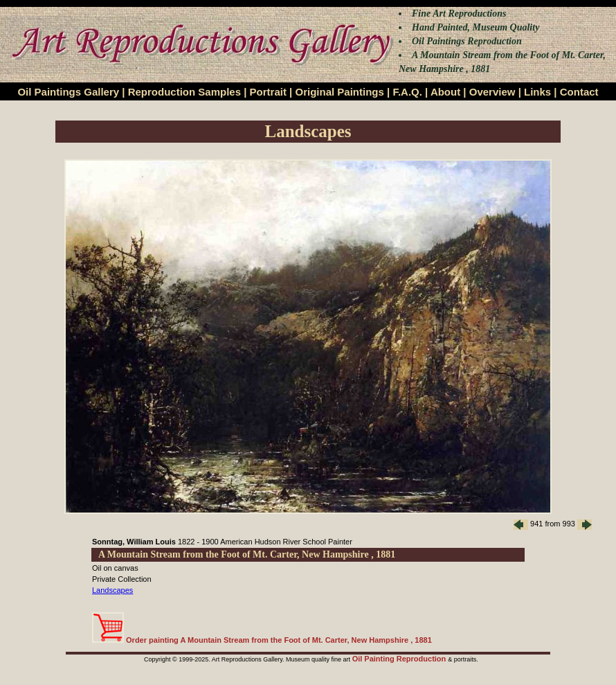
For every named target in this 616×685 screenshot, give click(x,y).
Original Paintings (339, 92)
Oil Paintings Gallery (68, 92)
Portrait (268, 92)
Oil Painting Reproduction (400, 659)
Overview (492, 92)
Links (537, 92)
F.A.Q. (407, 92)
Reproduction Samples (184, 92)
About (445, 92)
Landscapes (112, 590)
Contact (579, 92)
